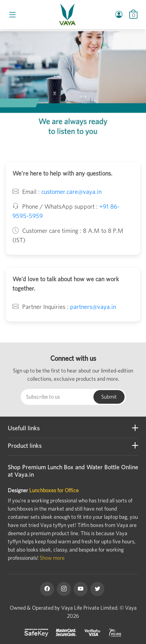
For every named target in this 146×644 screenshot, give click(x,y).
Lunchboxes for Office (54, 490)
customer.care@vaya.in (71, 192)
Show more (52, 558)
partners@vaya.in (93, 307)
